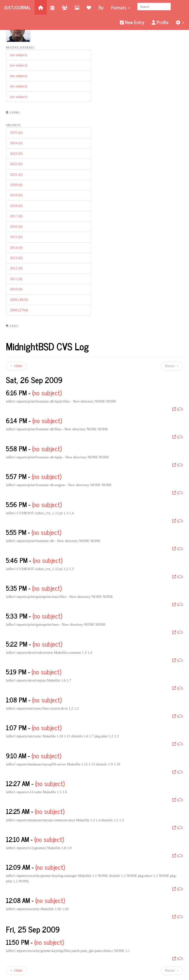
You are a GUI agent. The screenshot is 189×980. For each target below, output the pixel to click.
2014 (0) (16, 248)
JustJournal (17, 7)
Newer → (172, 366)
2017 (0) (16, 216)
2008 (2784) (19, 310)
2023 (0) (16, 154)
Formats (121, 7)
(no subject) (19, 55)
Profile (160, 22)
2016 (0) (16, 227)
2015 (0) (16, 237)
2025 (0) (16, 133)
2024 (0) (16, 143)
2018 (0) (16, 206)
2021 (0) (16, 174)
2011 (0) (16, 279)
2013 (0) (16, 258)
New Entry (132, 22)
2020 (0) (16, 185)
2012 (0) (16, 268)
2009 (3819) (19, 300)
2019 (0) (16, 195)
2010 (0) (16, 289)
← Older (16, 366)
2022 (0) (16, 164)
